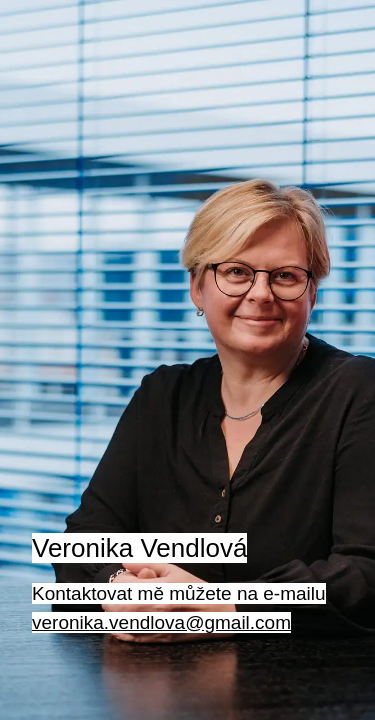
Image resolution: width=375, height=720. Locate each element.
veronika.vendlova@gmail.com (161, 622)
